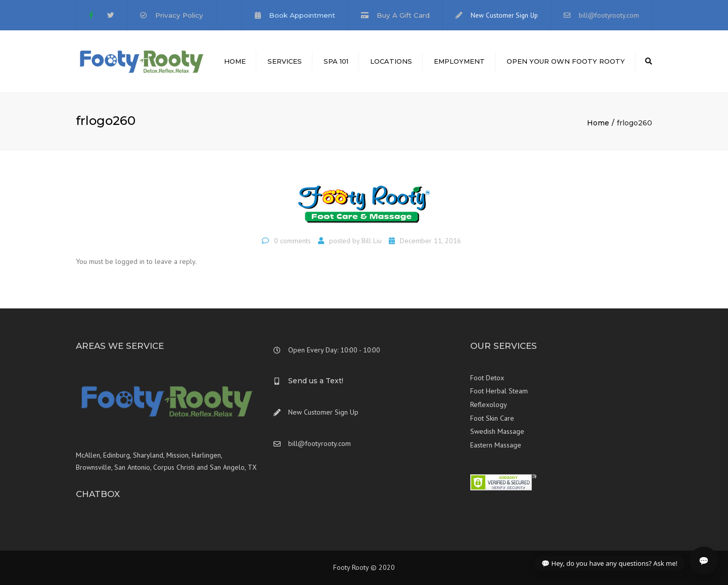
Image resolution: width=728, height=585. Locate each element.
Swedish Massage (497, 431)
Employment (459, 61)
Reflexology (489, 404)
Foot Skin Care (492, 418)
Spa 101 (336, 61)
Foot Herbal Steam (499, 391)
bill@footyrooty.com (609, 15)
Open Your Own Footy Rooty (566, 61)
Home (235, 61)
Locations (391, 61)
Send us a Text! (316, 381)
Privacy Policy (179, 15)
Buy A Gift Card (403, 15)
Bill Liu (372, 241)
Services (285, 61)
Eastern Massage (496, 445)
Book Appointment (302, 15)
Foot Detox (487, 378)
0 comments (292, 241)
